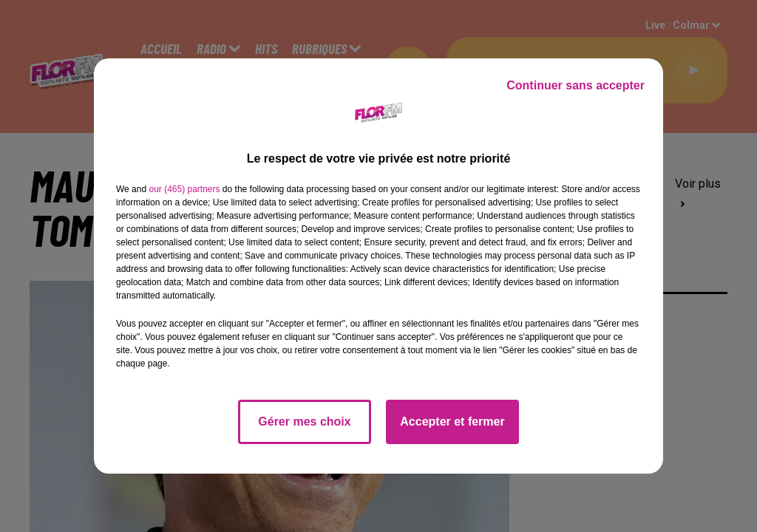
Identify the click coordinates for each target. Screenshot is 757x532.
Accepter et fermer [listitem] (452, 422)
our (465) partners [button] (184, 189)
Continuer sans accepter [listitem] (576, 85)
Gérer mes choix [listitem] (304, 422)
